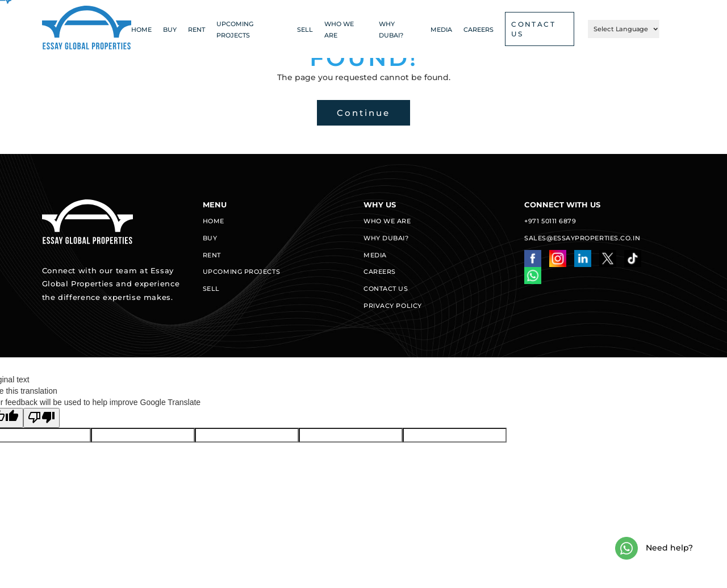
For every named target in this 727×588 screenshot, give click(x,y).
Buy (170, 30)
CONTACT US (533, 29)
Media (441, 30)
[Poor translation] (41, 418)
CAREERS (479, 30)
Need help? (654, 548)
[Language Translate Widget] (624, 29)
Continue (363, 113)
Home (141, 30)
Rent (197, 30)
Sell (305, 30)
